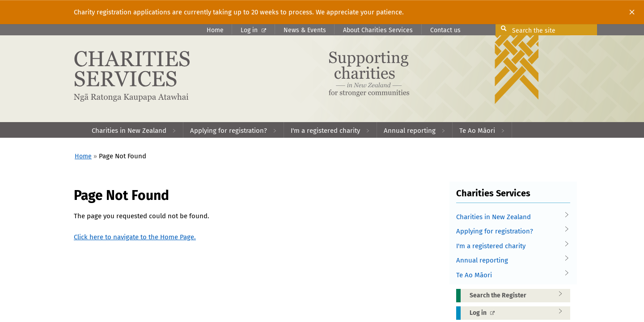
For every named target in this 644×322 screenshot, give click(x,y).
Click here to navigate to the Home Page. (135, 237)
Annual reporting (510, 261)
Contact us (445, 30)
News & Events (305, 30)
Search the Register (519, 295)
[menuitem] (134, 130)
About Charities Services (378, 30)
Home (215, 30)
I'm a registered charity (510, 246)
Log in (253, 30)
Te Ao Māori (510, 275)
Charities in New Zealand (510, 217)
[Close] (632, 12)
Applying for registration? (510, 231)
